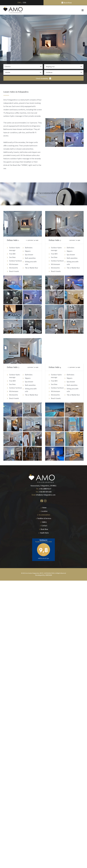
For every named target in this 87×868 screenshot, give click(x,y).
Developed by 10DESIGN (44, 575)
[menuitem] (19, 3)
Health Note (44, 533)
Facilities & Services (44, 519)
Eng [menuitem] (19, 3)
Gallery (44, 522)
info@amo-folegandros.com (46, 495)
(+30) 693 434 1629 (45, 492)
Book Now (68, 3)
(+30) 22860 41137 (45, 489)
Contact (44, 526)
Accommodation (44, 515)
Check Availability (44, 78)
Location (44, 511)
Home (44, 508)
